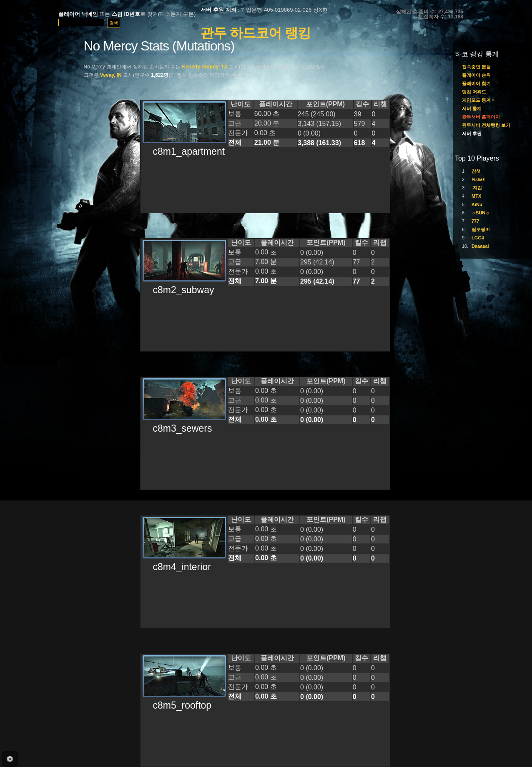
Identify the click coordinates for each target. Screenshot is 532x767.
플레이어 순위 (476, 75)
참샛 (476, 171)
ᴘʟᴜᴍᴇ (478, 179)
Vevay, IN (111, 75)
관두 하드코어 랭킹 (256, 33)
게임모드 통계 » (478, 100)
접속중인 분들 (476, 67)
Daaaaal (480, 246)
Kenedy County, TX (205, 67)
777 (475, 221)
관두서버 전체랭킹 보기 (486, 125)
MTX (476, 196)
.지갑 (477, 188)
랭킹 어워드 (474, 92)
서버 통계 (472, 108)
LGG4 (478, 238)
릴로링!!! (481, 229)
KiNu (477, 204)
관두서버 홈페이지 (481, 117)
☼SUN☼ (481, 213)
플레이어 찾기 (476, 83)
